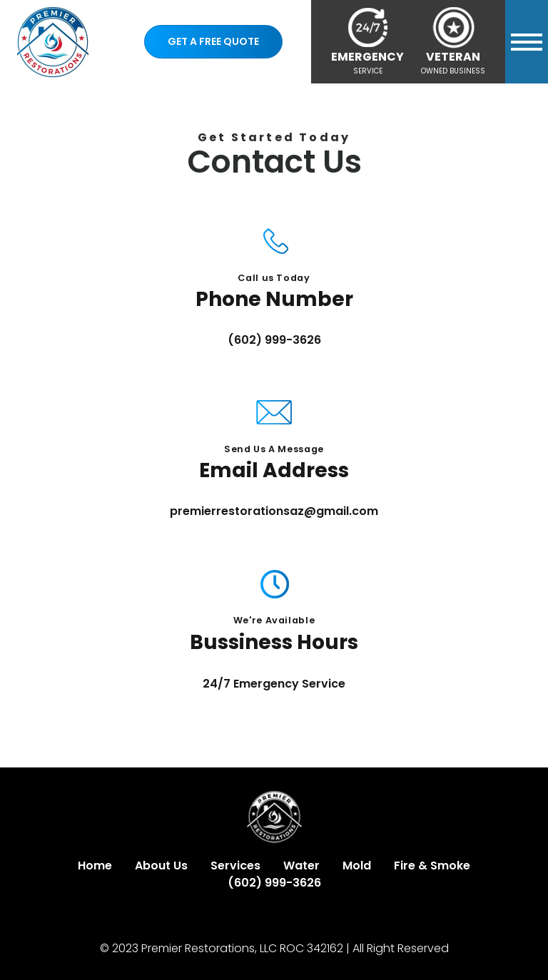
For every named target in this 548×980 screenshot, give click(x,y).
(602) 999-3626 (274, 340)
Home (95, 866)
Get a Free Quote (213, 41)
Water (301, 866)
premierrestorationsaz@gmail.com (274, 511)
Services (235, 866)
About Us (161, 866)
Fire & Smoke (432, 866)
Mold (357, 866)
